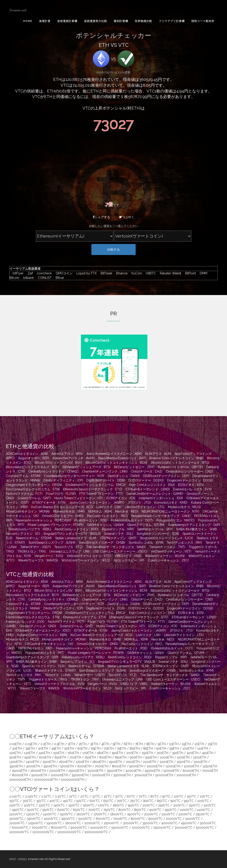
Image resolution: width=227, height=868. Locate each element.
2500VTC (203, 814)
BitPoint (189, 273)
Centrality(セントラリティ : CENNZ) (53, 471)
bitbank (27, 278)
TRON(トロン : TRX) (32, 551)
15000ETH (19, 771)
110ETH (203, 748)
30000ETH (95, 771)
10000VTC (174, 819)
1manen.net (18, 10)
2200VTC (185, 814)
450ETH (208, 753)
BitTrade (105, 273)
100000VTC (99, 828)
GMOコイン (63, 273)
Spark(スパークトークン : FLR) (43, 666)
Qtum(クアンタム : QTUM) (146, 525)
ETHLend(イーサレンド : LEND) (148, 489)
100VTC (203, 801)
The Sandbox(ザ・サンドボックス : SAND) (116, 547)
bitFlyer (17, 273)
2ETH (83, 744)
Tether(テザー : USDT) (35, 547)
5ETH (116, 744)
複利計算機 (121, 21)
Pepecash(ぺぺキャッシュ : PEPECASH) (43, 520)
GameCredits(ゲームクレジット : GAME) (155, 494)
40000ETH (133, 771)
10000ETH (154, 766)
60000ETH (191, 771)
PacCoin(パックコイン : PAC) (107, 516)
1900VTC (134, 814)
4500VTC (68, 819)
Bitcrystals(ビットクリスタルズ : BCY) (32, 467)
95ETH (174, 748)
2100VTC (168, 814)
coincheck (43, 273)
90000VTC (79, 828)
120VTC (29, 805)
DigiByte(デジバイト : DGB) (106, 480)
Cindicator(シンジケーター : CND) (189, 471)
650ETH (60, 757)
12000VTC (17, 823)
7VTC (143, 796)
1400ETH (32, 762)
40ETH (43, 748)
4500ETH (50, 766)
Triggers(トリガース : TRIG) (48, 679)
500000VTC (205, 828)
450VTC (18, 810)
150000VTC (120, 828)
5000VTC (85, 819)
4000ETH (33, 766)
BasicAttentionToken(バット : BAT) (122, 458)
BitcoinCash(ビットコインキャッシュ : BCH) (116, 463)
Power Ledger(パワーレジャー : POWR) (56, 525)
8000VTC (138, 819)
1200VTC (16, 814)
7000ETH (102, 766)
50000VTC (208, 823)
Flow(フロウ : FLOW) (61, 494)
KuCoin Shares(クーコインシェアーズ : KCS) (62, 507)
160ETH (73, 753)
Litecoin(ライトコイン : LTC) (145, 507)
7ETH (139, 744)
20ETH (199, 744)
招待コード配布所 (203, 21)
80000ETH (20, 775)
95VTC (189, 801)
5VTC (119, 796)
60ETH (82, 748)
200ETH (132, 753)
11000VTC (193, 819)
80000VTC (59, 828)
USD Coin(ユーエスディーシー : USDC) (120, 551)
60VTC (95, 801)
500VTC (33, 810)
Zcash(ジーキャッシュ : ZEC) (168, 560)
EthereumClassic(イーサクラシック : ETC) (93, 489)
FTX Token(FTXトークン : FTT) (101, 494)
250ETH (147, 753)
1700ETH (82, 762)
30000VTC (131, 823)
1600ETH (66, 762)
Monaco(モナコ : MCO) (184, 507)
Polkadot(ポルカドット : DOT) (132, 520)
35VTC (41, 801)
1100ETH (183, 757)
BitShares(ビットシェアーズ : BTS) (86, 467)
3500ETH (16, 766)
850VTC (140, 810)
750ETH (90, 757)
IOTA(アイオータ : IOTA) (49, 503)
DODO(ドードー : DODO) (146, 480)
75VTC (135, 801)
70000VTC (40, 828)
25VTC (14, 801)
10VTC (179, 796)
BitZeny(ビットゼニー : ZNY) (134, 467)
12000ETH (191, 766)
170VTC (104, 805)
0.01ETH (15, 744)
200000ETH (101, 775)
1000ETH (167, 757)
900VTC (155, 810)
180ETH (103, 753)
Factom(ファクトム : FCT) (24, 494)
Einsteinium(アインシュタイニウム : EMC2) (96, 485)
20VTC (205, 796)
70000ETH (210, 771)
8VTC (155, 796)
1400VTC (50, 814)
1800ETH (99, 762)
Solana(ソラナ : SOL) (119, 534)
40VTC (54, 801)
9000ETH (136, 766)
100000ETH (59, 775)
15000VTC (54, 823)
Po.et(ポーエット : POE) (91, 520)
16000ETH (38, 771)
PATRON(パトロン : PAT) (35, 648)
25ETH (212, 744)
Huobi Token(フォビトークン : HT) (78, 498)
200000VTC (141, 828)
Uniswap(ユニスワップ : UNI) (69, 551)
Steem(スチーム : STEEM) (34, 538)
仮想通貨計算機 (67, 21)
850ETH (121, 757)
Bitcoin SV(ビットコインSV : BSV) (58, 463)
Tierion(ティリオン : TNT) (167, 547)
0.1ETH (46, 744)
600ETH (45, 757)
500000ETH (164, 775)
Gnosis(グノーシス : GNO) (38, 626)
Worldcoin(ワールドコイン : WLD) (86, 560)
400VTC (210, 805)
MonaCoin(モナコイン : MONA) (28, 511)
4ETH (105, 744)
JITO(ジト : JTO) (139, 503)
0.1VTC (46, 796)
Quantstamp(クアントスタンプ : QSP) (194, 525)
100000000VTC (69, 832)
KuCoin (136, 273)
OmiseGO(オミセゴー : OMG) (63, 516)
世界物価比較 (143, 21)
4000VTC (51, 819)
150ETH (59, 753)
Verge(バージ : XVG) (49, 556)
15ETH (186, 744)
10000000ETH (20, 780)
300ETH (162, 753)
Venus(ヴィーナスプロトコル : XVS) (59, 684)
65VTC (108, 801)
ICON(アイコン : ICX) (121, 498)
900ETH (136, 757)
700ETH (75, 757)
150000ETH (80, 775)
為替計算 (45, 21)
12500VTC (36, 823)
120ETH (15, 753)
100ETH (188, 748)
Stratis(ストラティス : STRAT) (55, 670)
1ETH (71, 744)
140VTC (59, 805)
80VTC (148, 801)
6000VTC (103, 819)
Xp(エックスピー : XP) (129, 560)
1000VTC (187, 810)
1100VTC (204, 810)
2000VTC (151, 814)
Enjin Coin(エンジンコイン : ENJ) (152, 485)
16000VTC (73, 823)
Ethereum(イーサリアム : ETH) (84, 617)
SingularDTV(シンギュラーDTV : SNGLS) (72, 534)
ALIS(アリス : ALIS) (158, 454)
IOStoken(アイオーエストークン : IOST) (43, 631)
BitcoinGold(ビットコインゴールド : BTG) (180, 463)
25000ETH (76, 771)
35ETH (30, 748)
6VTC (131, 796)
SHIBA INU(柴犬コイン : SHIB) (197, 529)
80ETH (135, 748)
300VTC (179, 805)
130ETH (29, 753)
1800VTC (117, 814)
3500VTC (34, 819)
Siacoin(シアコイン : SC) (23, 534)
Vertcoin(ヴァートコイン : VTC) (89, 556)
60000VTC (20, 828)
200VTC (149, 805)
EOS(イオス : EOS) (191, 485)
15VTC (192, 796)
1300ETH (16, 762)
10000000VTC (43, 832)
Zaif (29, 273)
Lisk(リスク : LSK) (109, 507)
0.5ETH (59, 744)
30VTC (28, 801)
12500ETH (210, 766)
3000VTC (16, 819)
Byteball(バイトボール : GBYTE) (180, 467)
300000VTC (183, 828)
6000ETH (84, 766)
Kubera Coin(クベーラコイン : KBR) (42, 635)
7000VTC (120, 819)
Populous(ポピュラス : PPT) (45, 653)
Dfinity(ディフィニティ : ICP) (63, 480)
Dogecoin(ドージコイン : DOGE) (190, 480)
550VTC (48, 810)
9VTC (166, 796)
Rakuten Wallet (169, 273)
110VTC (15, 805)
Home (28, 21)
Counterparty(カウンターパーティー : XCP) (74, 476)
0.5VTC (60, 796)
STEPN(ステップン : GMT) (118, 538)
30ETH (17, 748)
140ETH (44, 753)
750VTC (109, 810)
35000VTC (150, 823)
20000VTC (92, 823)
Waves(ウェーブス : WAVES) (38, 560)
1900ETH (116, 762)
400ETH (193, 753)
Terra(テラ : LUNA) (58, 675)
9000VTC (156, 819)
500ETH (15, 757)
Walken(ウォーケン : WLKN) (165, 556)
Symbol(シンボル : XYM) (146, 543)
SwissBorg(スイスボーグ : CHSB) (102, 543)
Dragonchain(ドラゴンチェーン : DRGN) (34, 485)
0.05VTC (31, 796)
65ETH (96, 748)
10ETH (174, 744)
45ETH (56, 748)
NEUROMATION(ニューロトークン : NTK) (170, 511)
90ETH (161, 748)
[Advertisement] (113, 168)
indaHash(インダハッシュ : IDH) (161, 498)
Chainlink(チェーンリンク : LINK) (105, 471)
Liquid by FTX (85, 273)
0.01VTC (15, 796)
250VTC (164, 805)
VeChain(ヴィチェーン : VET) (171, 551)
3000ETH (200, 762)
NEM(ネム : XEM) (100, 511)
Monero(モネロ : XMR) (69, 511)
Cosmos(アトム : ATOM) (23, 476)
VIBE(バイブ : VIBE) (128, 556)
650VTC (79, 810)
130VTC (44, 805)
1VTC (73, 796)
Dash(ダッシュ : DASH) (124, 476)
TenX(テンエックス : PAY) (184, 543)
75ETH (122, 748)
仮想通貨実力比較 (96, 21)
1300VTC (33, 814)
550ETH (30, 757)
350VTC (194, 805)
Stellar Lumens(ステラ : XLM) (76, 538)
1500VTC (66, 814)
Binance (121, 273)
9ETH (162, 744)
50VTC (81, 801)
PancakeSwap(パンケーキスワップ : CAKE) (161, 516)
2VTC (84, 796)
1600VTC (83, 814)
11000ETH (173, 766)
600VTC (63, 810)
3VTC (96, 796)
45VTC (68, 801)
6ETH (128, 744)
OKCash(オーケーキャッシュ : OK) (49, 644)
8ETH (150, 744)
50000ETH (171, 771)
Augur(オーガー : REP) (34, 458)
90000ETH (39, 775)
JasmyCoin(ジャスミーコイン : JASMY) (97, 503)
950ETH (151, 757)
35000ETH (114, 771)
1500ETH (49, 762)
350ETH (177, 753)
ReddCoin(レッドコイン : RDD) (77, 529)
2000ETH (133, 762)
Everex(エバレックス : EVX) (193, 489)
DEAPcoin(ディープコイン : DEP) (166, 476)
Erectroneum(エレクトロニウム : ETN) (33, 489)
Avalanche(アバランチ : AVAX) (74, 458)
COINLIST (44, 278)
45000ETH (152, 771)
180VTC (118, 805)
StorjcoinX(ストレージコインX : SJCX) (166, 538)
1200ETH (200, 757)
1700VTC (100, 814)
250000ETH (122, 775)
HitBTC (150, 273)
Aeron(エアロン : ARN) (67, 454)
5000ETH (67, 766)
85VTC (162, 801)
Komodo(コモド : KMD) (171, 503)
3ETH (94, 744)
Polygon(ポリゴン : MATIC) (176, 520)
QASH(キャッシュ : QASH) (105, 525)
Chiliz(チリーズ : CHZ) (147, 471)
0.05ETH (31, 744)
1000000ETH (186, 775)
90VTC (175, 801)
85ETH (148, 748)
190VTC (133, 805)
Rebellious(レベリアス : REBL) (30, 529)
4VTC (108, 796)
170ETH (88, 753)
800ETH (105, 757)
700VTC (94, 810)
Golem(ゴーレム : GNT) (34, 498)
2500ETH (183, 762)
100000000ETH (46, 780)
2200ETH (166, 762)
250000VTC (162, 828)
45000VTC (189, 823)
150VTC (74, 805)
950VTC (171, 810)
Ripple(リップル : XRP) (118, 529)
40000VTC (169, 823)
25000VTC (112, 823)
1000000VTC (19, 832)
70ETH (109, 748)
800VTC (124, 810)
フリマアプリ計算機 (172, 21)
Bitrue (58, 278)
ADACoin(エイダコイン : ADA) (27, 454)
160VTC (89, 805)
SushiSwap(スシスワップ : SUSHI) (52, 543)
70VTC (122, 801)
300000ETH (143, 775)
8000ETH (119, 766)
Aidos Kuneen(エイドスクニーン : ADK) (114, 454)
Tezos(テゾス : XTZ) (68, 547)
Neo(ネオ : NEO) (127, 511)
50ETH (69, 748)
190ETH (117, 753)
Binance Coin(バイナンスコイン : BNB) (176, 458)
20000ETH (57, 771)
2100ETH (150, 762)
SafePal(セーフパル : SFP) (155, 529)
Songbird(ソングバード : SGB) (158, 534)
